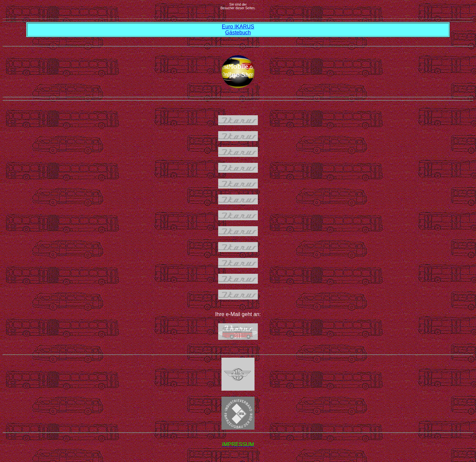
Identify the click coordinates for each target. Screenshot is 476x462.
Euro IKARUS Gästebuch (238, 30)
